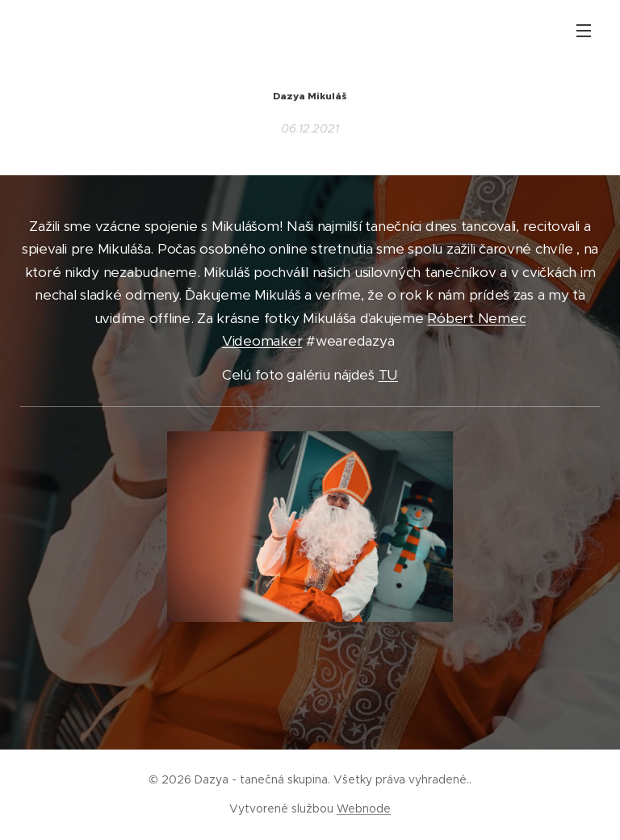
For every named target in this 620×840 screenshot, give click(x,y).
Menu (584, 31)
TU (388, 376)
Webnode (364, 808)
